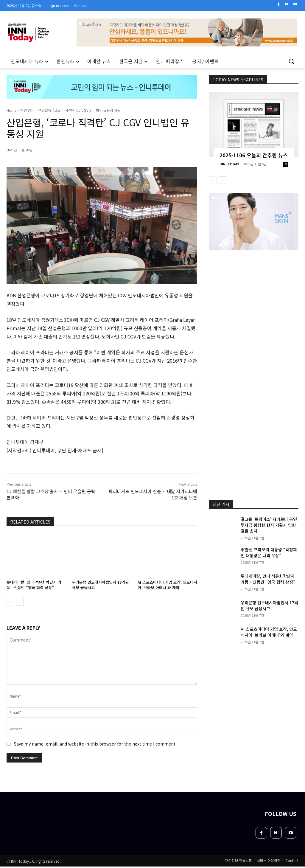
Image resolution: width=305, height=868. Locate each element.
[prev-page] (10, 602)
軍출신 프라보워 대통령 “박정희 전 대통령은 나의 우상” (269, 552)
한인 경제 (27, 110)
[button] (291, 61)
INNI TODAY (229, 164)
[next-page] (20, 602)
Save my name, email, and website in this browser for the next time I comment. (95, 744)
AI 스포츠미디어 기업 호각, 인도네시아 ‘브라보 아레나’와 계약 (167, 585)
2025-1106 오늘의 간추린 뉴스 (254, 155)
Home (11, 110)
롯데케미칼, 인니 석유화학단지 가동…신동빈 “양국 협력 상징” (34, 585)
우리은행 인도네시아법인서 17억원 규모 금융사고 (100, 585)
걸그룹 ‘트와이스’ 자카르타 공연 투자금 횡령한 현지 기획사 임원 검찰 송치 (269, 525)
